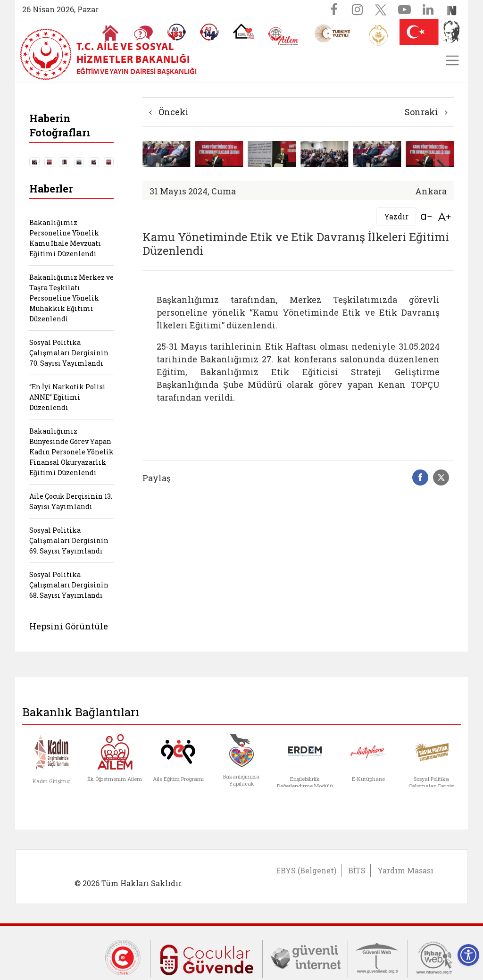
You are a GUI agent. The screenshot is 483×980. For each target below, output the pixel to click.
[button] (442, 166)
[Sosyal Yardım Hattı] (209, 32)
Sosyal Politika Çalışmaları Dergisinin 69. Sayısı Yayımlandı (69, 540)
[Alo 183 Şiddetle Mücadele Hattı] (176, 32)
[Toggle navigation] (452, 60)
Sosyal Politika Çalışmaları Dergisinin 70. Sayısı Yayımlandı (69, 353)
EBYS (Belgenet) (306, 870)
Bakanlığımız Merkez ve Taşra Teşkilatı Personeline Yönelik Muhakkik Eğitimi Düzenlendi (71, 298)
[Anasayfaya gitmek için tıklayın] (110, 33)
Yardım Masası (405, 870)
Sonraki (426, 112)
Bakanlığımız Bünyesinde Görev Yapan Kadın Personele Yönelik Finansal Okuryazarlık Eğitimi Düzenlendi (71, 452)
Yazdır (396, 216)
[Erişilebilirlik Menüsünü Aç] (468, 955)
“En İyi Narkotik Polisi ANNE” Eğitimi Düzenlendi (67, 397)
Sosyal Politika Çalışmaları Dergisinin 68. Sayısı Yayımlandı (69, 585)
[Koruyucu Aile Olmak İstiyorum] (244, 31)
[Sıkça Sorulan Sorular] (143, 33)
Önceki (169, 112)
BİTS (357, 870)
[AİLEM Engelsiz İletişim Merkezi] (284, 36)
